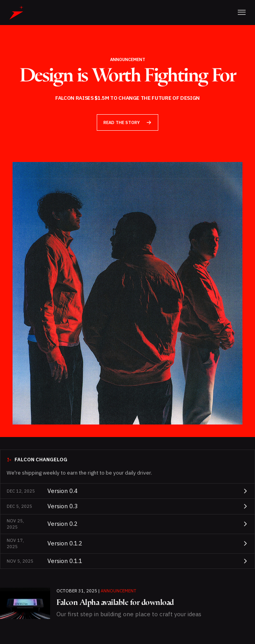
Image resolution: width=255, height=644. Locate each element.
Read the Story (128, 122)
